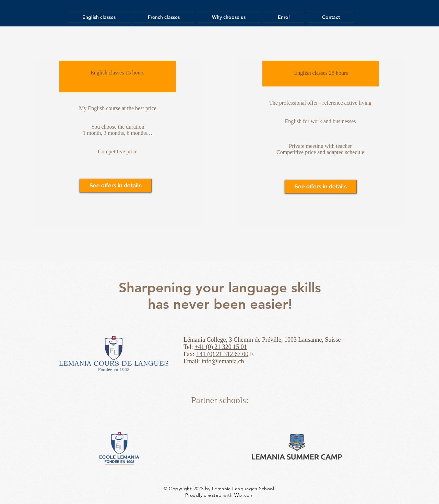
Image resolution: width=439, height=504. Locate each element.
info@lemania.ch (223, 361)
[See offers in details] (116, 186)
